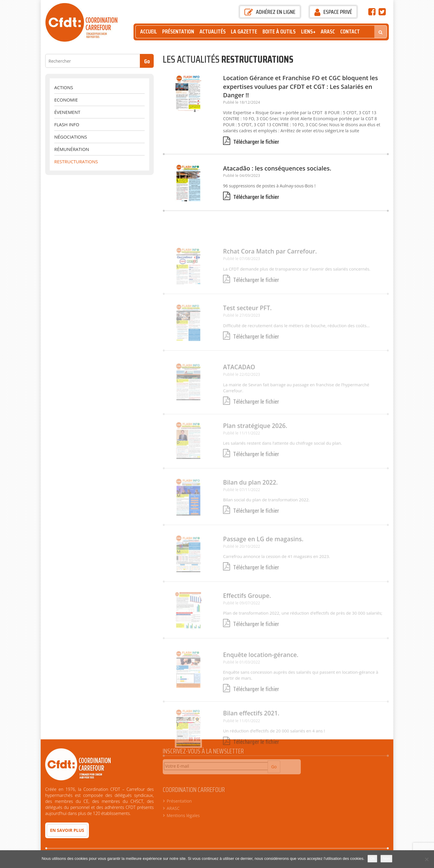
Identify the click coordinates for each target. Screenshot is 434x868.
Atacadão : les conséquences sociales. (277, 168)
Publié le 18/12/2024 (242, 102)
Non (386, 859)
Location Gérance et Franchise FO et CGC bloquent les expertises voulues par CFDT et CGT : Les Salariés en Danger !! (300, 86)
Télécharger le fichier (251, 142)
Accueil (149, 31)
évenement (67, 112)
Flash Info (67, 124)
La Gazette (244, 31)
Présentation (178, 31)
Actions (64, 87)
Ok (372, 859)
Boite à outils (279, 31)
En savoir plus (67, 830)
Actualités (213, 31)
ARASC (328, 31)
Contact (350, 31)
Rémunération (72, 149)
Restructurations (76, 161)
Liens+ (308, 31)
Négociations (71, 137)
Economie (66, 100)
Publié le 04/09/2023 (242, 175)
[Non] (426, 859)
